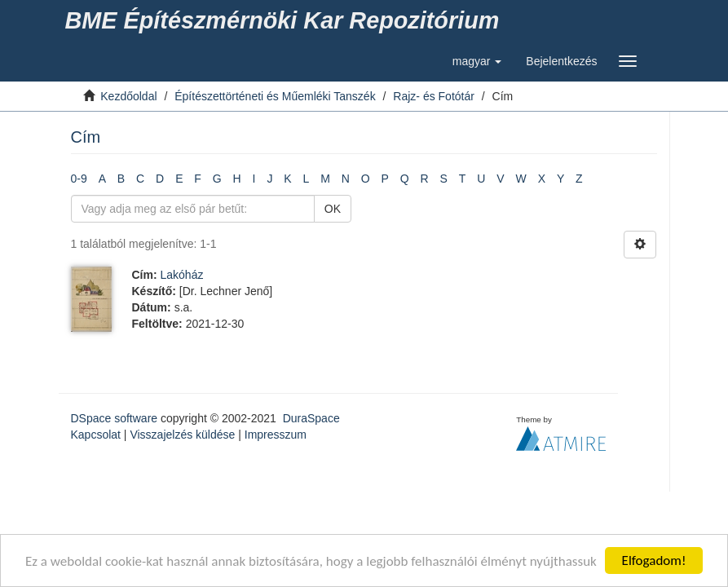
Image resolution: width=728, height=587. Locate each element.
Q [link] (405, 179)
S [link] (444, 179)
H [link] (237, 179)
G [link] (217, 179)
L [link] (307, 179)
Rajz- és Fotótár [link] (434, 96)
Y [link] (560, 179)
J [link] (269, 179)
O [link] (366, 179)
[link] (285, 20)
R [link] (425, 179)
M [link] (325, 179)
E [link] (179, 179)
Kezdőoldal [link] (128, 96)
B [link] (121, 179)
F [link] (198, 179)
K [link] (287, 179)
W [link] (521, 179)
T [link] (463, 179)
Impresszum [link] (276, 435)
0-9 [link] (79, 179)
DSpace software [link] (115, 418)
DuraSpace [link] (311, 418)
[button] (477, 61)
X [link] (542, 179)
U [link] (481, 179)
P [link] (385, 179)
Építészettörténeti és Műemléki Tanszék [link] (275, 96)
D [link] (160, 179)
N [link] (346, 179)
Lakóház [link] (182, 275)
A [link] (102, 179)
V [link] (500, 179)
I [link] (254, 179)
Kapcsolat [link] (96, 435)
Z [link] (579, 179)
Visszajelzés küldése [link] (182, 435)
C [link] (140, 179)
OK (333, 209)
